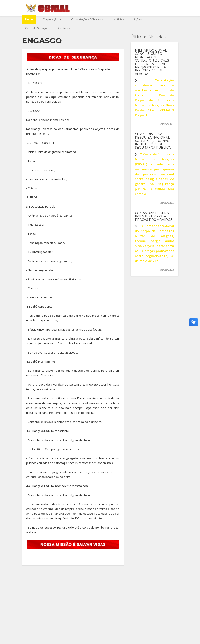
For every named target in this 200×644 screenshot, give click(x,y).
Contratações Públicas (88, 19)
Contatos (64, 28)
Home (29, 19)
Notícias (119, 19)
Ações (139, 19)
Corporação (52, 19)
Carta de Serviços (37, 28)
